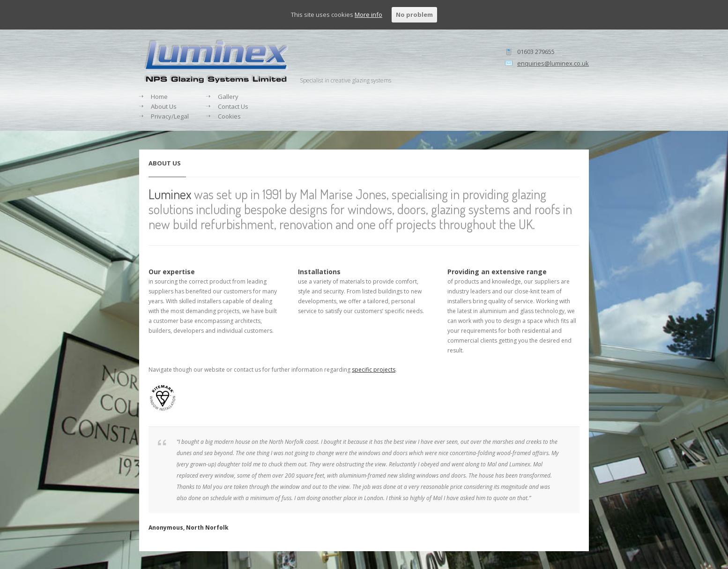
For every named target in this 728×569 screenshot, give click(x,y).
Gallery (228, 97)
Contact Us (233, 106)
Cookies (229, 116)
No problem (414, 15)
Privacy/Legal (170, 116)
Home (159, 97)
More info (368, 15)
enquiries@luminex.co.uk (553, 63)
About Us (164, 106)
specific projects (374, 370)
